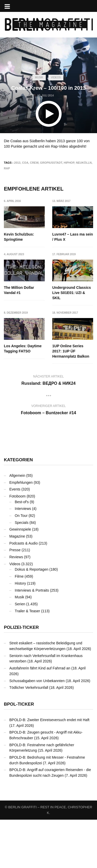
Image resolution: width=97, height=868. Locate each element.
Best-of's (22, 550)
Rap (7, 168)
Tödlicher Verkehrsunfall (29, 736)
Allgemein (17, 524)
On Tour (21, 564)
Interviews (23, 557)
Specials (22, 571)
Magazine (17, 585)
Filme (19, 625)
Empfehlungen (21, 531)
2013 (17, 163)
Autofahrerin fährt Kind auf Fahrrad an (40, 716)
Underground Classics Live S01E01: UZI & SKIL (23, 346)
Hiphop (69, 163)
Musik (39, 77)
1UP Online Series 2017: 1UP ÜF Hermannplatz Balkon (71, 400)
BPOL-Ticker (19, 753)
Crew (34, 163)
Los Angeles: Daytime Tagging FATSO (71, 344)
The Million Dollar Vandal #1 (19, 290)
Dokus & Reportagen (32, 618)
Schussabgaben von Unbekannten (37, 729)
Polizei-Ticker (21, 676)
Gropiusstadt (51, 163)
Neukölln (84, 163)
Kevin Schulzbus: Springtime (19, 237)
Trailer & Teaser (27, 659)
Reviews (16, 605)
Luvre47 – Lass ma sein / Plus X (73, 237)
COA (25, 163)
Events (15, 538)
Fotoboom (17, 545)
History (20, 632)
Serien (20, 652)
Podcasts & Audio (24, 592)
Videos (56, 77)
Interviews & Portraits (32, 639)
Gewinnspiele (20, 578)
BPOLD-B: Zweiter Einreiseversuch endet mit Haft (49, 768)
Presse (15, 598)
